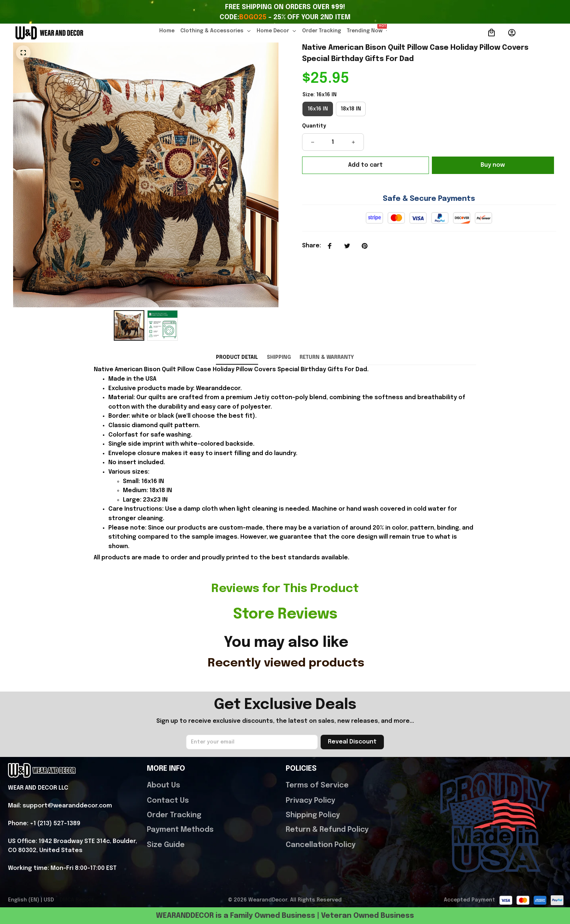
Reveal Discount (352, 747)
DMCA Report (77, 905)
